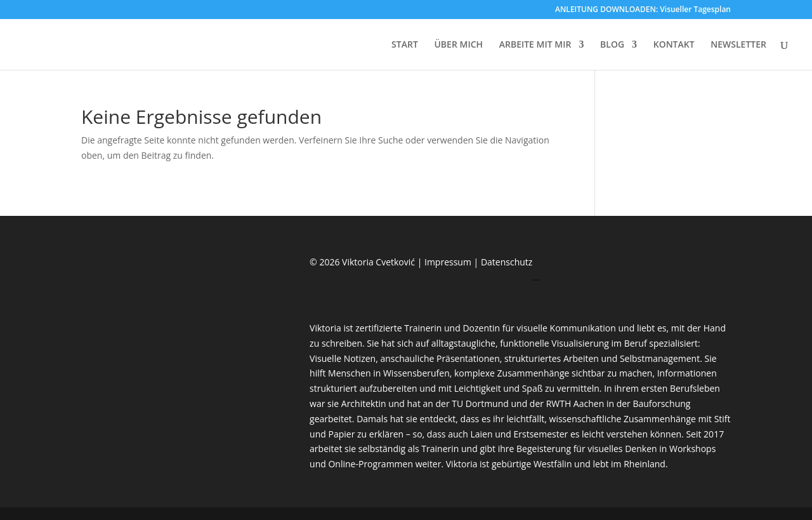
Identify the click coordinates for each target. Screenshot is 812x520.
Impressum (449, 262)
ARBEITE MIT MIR (535, 45)
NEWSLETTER (738, 45)
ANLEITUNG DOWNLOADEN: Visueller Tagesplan (643, 10)
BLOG (612, 45)
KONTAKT (674, 45)
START (405, 45)
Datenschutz (507, 262)
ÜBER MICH (458, 45)
